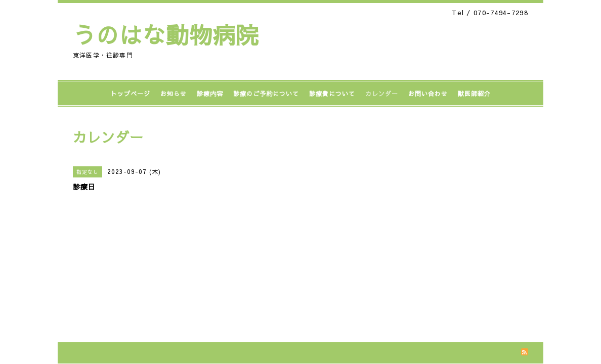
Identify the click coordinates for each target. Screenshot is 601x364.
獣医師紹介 (474, 94)
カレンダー (382, 94)
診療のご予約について (266, 94)
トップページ (131, 94)
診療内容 (210, 94)
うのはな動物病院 (166, 34)
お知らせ (174, 94)
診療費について (332, 94)
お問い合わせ (428, 94)
